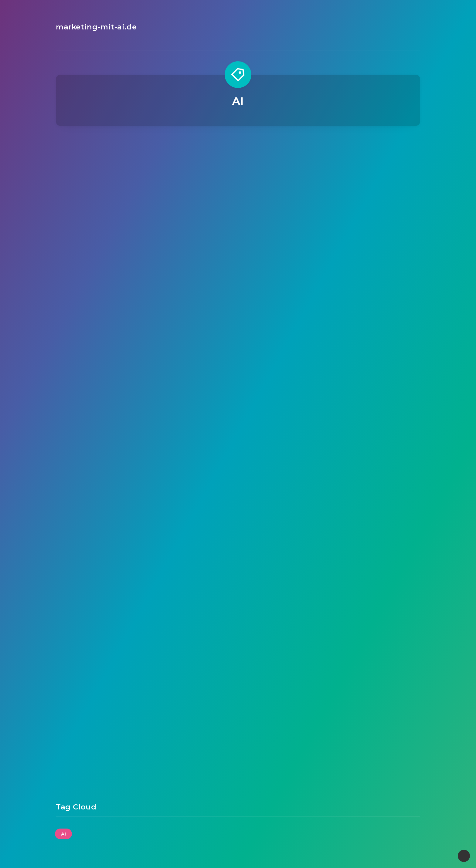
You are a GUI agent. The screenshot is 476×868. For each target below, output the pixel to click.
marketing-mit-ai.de (96, 27)
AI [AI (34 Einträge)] (63, 834)
